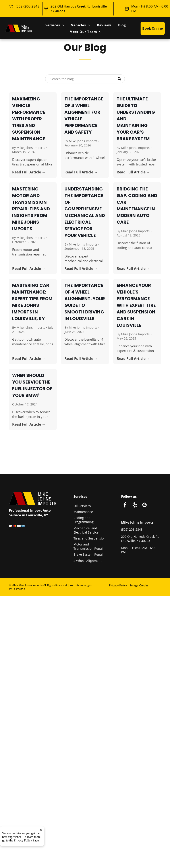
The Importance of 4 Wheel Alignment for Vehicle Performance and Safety (84, 115)
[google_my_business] (144, 505)
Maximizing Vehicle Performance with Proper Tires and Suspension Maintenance (29, 119)
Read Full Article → (29, 172)
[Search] (85, 79)
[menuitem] (55, 25)
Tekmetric (19, 589)
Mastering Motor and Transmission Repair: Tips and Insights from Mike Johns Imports (31, 209)
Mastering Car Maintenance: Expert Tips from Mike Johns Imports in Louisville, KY (32, 302)
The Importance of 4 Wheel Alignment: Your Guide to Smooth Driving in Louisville (85, 302)
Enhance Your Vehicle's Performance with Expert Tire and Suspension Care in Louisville (136, 305)
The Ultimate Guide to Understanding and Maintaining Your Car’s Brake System (136, 119)
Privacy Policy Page (26, 840)
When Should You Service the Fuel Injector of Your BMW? (32, 385)
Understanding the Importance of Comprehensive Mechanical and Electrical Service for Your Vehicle (85, 212)
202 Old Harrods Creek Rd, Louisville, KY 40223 (141, 539)
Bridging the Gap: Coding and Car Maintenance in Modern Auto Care (137, 205)
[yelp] (135, 505)
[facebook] (125, 505)
